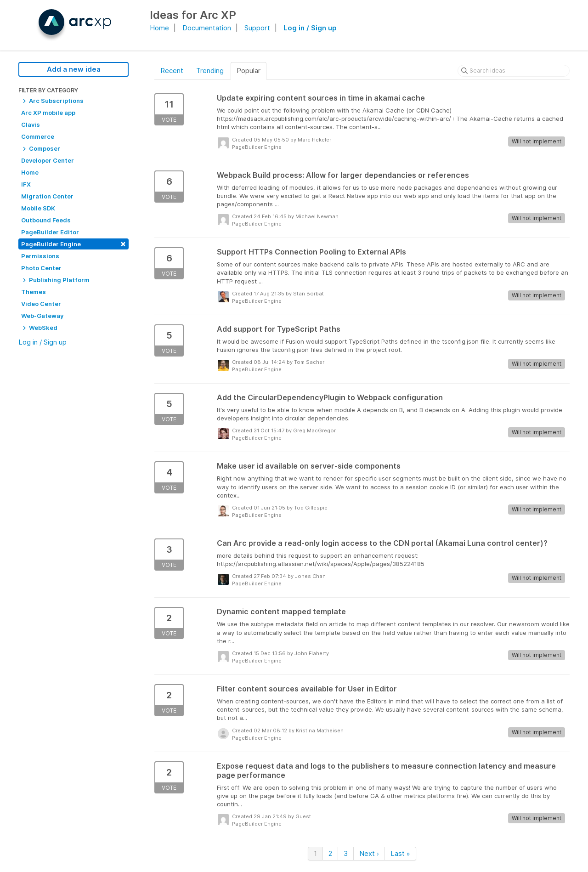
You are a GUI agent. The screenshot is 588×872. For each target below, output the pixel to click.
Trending (210, 71)
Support (257, 28)
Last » (400, 853)
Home (159, 28)
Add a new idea (74, 69)
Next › (369, 853)
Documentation (207, 28)
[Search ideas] (514, 71)
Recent (172, 71)
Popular (249, 71)
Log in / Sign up (310, 28)
